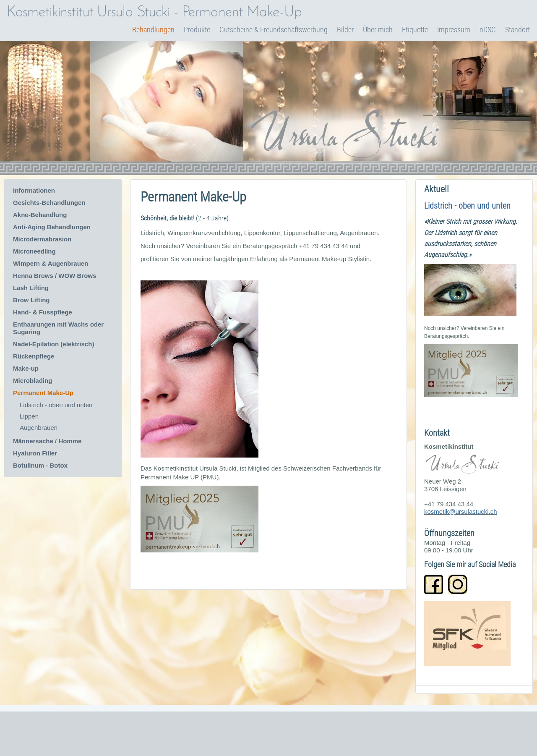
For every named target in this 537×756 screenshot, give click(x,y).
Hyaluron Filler (35, 453)
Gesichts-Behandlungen (49, 203)
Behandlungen (153, 30)
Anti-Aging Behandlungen (52, 227)
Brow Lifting (32, 300)
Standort (517, 30)
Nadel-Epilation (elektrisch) (53, 344)
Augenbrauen (39, 428)
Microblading (33, 381)
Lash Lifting (31, 288)
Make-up (26, 368)
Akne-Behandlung (40, 215)
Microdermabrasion (42, 239)
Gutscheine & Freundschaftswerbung (274, 30)
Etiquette (415, 30)
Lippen (29, 416)
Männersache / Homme (47, 441)
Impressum (454, 30)
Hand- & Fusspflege (43, 312)
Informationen (34, 190)
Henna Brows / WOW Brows (55, 276)
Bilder (345, 30)
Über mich (378, 30)
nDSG (488, 30)
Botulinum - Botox (40, 465)
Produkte (197, 30)
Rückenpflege (34, 356)
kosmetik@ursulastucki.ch (461, 511)
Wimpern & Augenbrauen (51, 263)
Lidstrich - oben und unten (56, 405)
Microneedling (34, 251)
